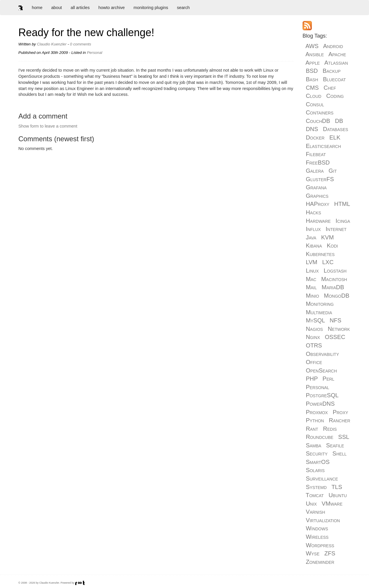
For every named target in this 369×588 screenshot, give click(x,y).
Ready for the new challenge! (86, 32)
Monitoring (320, 304)
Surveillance (322, 478)
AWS (312, 46)
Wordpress (320, 545)
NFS (335, 320)
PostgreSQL (322, 395)
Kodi (332, 246)
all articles (80, 8)
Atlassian (336, 63)
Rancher (340, 420)
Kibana (314, 246)
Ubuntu (338, 495)
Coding (335, 96)
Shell (340, 453)
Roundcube (320, 437)
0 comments (81, 44)
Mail (311, 287)
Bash (312, 79)
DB (339, 121)
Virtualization (323, 520)
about (57, 8)
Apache (337, 54)
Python (315, 420)
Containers (320, 112)
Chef (330, 88)
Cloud (313, 96)
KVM (327, 237)
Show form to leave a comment (48, 126)
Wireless (317, 537)
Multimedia (319, 312)
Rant (312, 429)
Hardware (318, 221)
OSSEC (335, 337)
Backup (332, 71)
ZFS (330, 553)
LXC (328, 262)
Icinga (343, 221)
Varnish (315, 512)
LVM (312, 262)
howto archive (112, 8)
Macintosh (334, 279)
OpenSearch (321, 370)
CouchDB (318, 121)
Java (311, 237)
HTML (342, 204)
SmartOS (318, 462)
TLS (337, 487)
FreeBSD (318, 163)
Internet (336, 229)
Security (317, 453)
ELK (335, 137)
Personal (95, 53)
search (183, 8)
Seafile (335, 445)
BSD (312, 71)
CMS (312, 88)
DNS (312, 129)
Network (339, 329)
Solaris (315, 470)
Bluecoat (334, 79)
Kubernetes (320, 254)
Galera (315, 171)
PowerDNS (320, 404)
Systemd (316, 487)
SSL (343, 437)
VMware (332, 504)
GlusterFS (320, 179)
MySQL (315, 320)
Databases (335, 129)
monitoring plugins (151, 8)
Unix (311, 504)
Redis (330, 429)
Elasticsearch (323, 146)
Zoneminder (320, 562)
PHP (312, 379)
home (37, 8)
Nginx (313, 337)
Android (333, 46)
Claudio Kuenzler (52, 44)
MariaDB (333, 287)
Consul (315, 104)
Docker (315, 137)
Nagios (314, 329)
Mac (311, 279)
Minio (312, 296)
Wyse (313, 553)
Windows (317, 528)
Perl (329, 379)
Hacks (313, 212)
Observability (322, 354)
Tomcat (315, 495)
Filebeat (316, 154)
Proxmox (317, 412)
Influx (313, 229)
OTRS (314, 345)
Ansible (315, 54)
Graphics (317, 196)
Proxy (340, 412)
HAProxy (318, 204)
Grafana (316, 187)
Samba (313, 445)
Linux (312, 271)
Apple (313, 63)
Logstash (335, 271)
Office (314, 362)
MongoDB (337, 296)
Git (333, 171)
